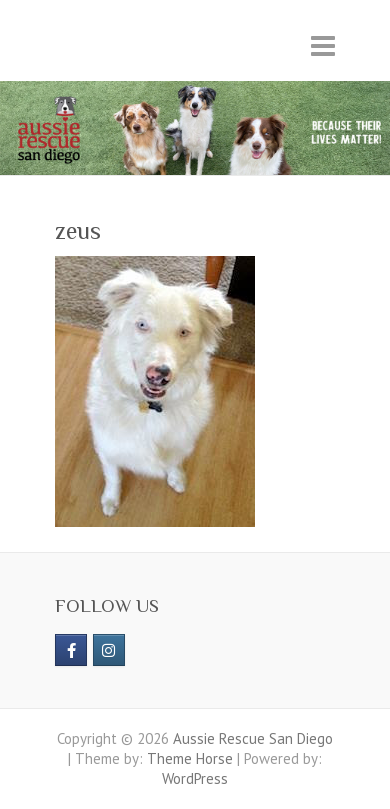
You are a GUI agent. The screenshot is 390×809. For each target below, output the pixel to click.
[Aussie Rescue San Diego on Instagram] (109, 650)
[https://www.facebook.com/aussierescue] (71, 650)
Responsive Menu (323, 45)
